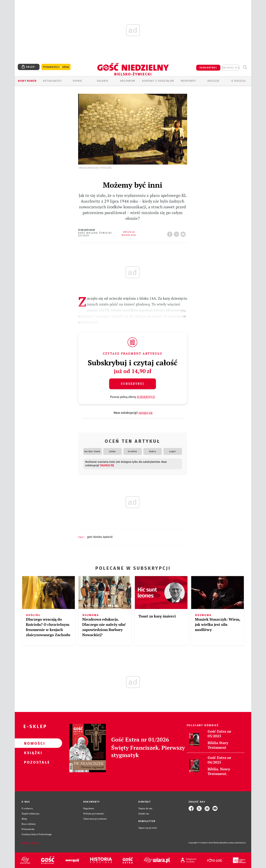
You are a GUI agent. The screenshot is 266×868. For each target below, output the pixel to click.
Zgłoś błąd (30, 843)
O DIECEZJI (238, 81)
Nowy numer (27, 81)
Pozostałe (33, 762)
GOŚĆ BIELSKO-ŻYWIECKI (100, 537)
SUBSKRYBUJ (208, 68)
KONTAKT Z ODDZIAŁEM (158, 81)
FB (170, 233)
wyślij (184, 233)
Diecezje (213, 81)
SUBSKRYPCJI (146, 397)
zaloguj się (231, 68)
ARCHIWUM (128, 81)
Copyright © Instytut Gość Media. (204, 843)
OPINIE (77, 81)
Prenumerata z (56, 67)
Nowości (33, 743)
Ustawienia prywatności (95, 819)
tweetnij (177, 233)
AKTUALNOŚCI (52, 81)
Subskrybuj (132, 384)
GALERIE (103, 81)
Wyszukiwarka (245, 67)
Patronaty (188, 81)
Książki (33, 753)
